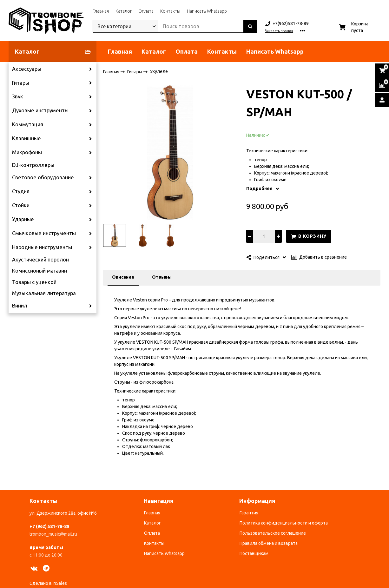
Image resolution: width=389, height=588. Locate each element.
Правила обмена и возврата (269, 543)
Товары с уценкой (34, 282)
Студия (21, 191)
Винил (20, 306)
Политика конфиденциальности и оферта (284, 523)
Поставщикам (254, 553)
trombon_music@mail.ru (53, 534)
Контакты (170, 11)
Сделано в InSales (48, 583)
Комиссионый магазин (40, 271)
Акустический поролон (40, 260)
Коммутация (28, 124)
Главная (101, 11)
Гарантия (249, 513)
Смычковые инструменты (44, 233)
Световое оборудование (43, 177)
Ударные (23, 219)
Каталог (124, 11)
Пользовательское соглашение (273, 533)
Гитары (21, 83)
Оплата (146, 11)
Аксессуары (27, 69)
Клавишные (26, 138)
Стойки (21, 205)
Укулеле (159, 71)
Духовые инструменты (40, 110)
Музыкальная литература (44, 293)
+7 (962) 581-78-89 (49, 526)
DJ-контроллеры (33, 165)
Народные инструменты (42, 247)
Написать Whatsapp (207, 11)
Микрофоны (27, 152)
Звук (18, 96)
